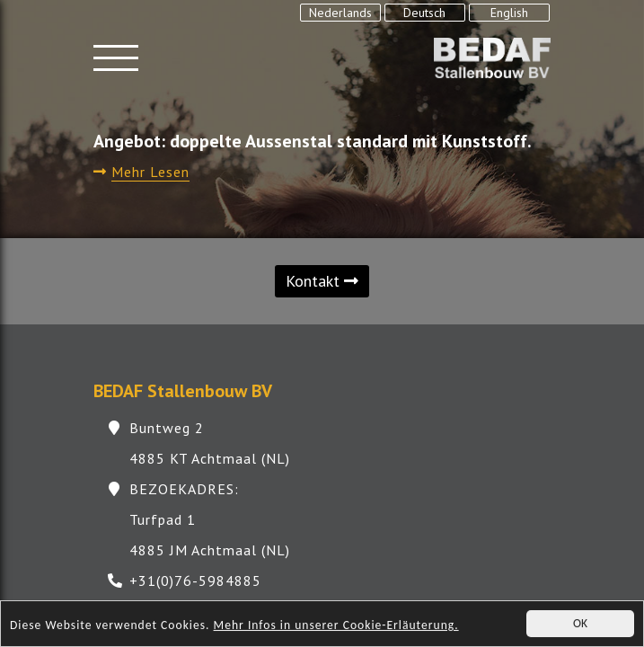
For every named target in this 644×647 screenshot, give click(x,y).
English (509, 13)
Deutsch (424, 13)
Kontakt (322, 281)
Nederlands (340, 13)
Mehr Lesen (150, 172)
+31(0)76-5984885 (195, 581)
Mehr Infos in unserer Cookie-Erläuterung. (336, 627)
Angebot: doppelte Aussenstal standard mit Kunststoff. (313, 141)
